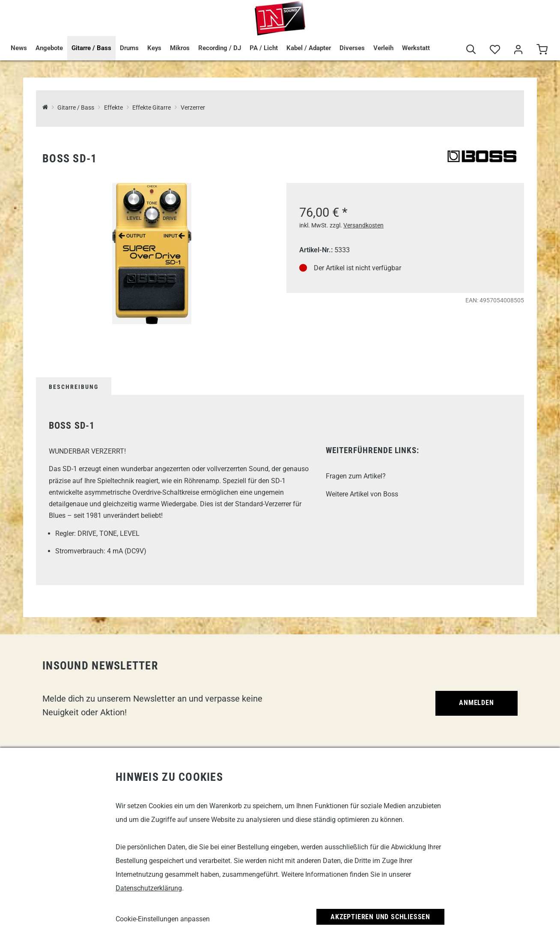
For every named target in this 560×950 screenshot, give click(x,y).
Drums (129, 48)
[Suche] (471, 50)
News (19, 48)
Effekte (113, 108)
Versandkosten (363, 225)
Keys (154, 48)
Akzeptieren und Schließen (380, 917)
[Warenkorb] (542, 50)
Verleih (383, 48)
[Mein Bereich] (518, 50)
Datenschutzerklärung (149, 888)
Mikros (180, 48)
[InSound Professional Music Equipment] (45, 108)
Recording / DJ (220, 48)
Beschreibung (74, 387)
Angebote (49, 48)
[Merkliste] (495, 50)
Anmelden (476, 703)
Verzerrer (193, 108)
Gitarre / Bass (91, 48)
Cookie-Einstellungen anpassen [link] (163, 919)
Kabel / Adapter (309, 48)
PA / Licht (264, 48)
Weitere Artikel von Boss (362, 494)
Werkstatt (416, 48)
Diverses (352, 48)
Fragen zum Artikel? (356, 476)
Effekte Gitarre (152, 108)
